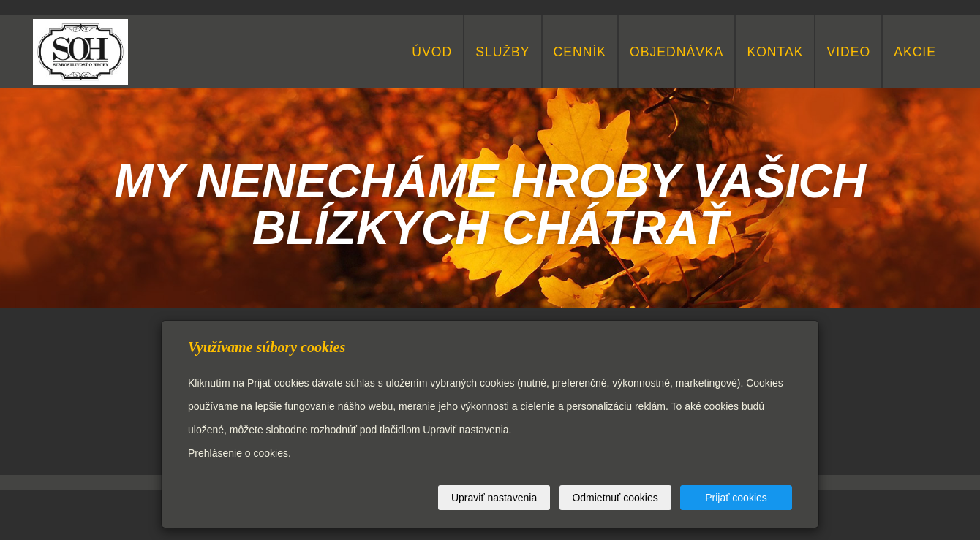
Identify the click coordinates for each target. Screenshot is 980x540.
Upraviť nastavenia (494, 498)
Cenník (580, 52)
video (848, 52)
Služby (502, 52)
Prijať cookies (736, 498)
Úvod (432, 52)
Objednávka (676, 52)
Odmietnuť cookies (615, 498)
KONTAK (775, 52)
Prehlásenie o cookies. (240, 453)
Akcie (915, 52)
